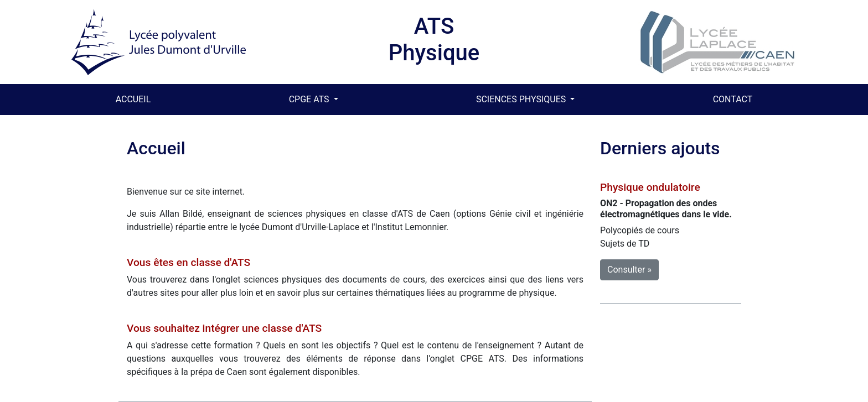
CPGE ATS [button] (310, 99)
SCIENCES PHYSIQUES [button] (522, 99)
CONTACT (733, 99)
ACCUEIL (136, 98)
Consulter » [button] (629, 270)
